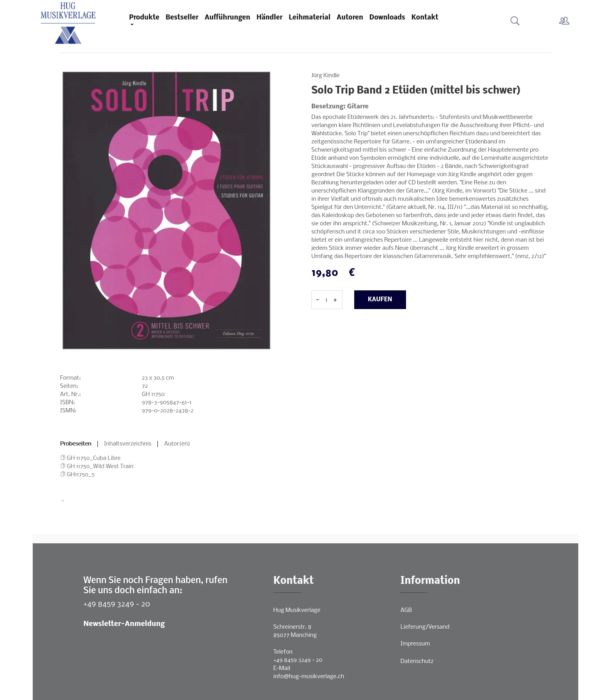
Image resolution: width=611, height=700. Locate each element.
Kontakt (425, 18)
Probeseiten (76, 444)
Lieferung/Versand (425, 627)
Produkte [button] (144, 18)
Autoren (350, 18)
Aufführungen (227, 18)
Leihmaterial (310, 18)
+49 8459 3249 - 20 (117, 604)
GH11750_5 (81, 475)
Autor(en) (177, 444)
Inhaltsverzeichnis (128, 444)
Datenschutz (417, 661)
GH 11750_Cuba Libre (94, 458)
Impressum (415, 644)
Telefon (283, 652)
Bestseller (182, 18)
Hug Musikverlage (297, 610)
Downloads (387, 18)
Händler (269, 18)
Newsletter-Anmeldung (124, 624)
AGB (406, 610)
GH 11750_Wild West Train (100, 467)
